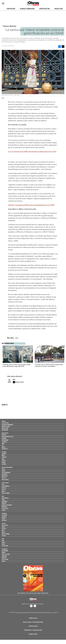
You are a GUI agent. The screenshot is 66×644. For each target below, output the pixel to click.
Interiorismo (5, 430)
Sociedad (4, 464)
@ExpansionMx (20, 382)
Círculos (4, 529)
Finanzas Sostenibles (7, 505)
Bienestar (4, 558)
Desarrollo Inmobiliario (27, 9)
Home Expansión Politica (7, 437)
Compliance (33, 626)
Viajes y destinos (6, 554)
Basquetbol (5, 474)
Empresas (4, 435)
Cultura (4, 536)
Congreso (4, 457)
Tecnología (4, 442)
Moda (3, 530)
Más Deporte (5, 476)
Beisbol (3, 471)
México (3, 455)
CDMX (3, 459)
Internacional (5, 440)
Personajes (4, 556)
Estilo (3, 484)
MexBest (5, 549)
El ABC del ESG (5, 508)
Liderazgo (4, 517)
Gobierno (4, 454)
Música (3, 491)
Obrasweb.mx (35, 606)
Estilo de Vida (5, 559)
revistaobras (31, 606)
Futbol (3, 469)
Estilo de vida (5, 546)
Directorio (33, 634)
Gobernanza (5, 501)
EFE (14, 379)
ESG (3, 445)
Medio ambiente (5, 498)
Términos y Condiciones (33, 630)
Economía (4, 438)
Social (3, 500)
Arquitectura (59, 9)
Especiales (4, 520)
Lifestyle (4, 478)
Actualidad (4, 515)
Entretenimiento (6, 486)
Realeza (3, 527)
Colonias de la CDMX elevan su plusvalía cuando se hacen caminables (48, 365)
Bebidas (4, 552)
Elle (3, 539)
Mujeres (4, 447)
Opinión (3, 462)
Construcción (11, 9)
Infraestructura (45, 9)
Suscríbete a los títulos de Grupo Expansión (33, 593)
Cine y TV (4, 490)
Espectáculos (5, 525)
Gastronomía (5, 551)
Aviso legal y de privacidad (33, 622)
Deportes (4, 488)
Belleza (3, 532)
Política (4, 452)
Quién (4, 524)
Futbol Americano (6, 472)
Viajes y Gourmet (6, 493)
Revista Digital (5, 479)
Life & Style (5, 483)
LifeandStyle (5, 449)
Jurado (3, 561)
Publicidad (33, 618)
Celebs (3, 544)
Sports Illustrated (7, 467)
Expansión (5, 433)
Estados (4, 461)
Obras (4, 421)
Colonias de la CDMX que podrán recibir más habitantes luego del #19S (16, 365)
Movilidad (4, 503)
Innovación (4, 507)
